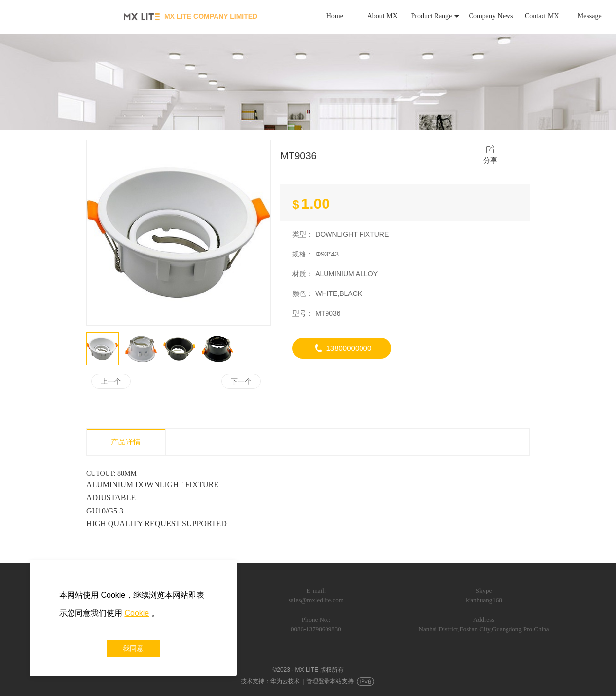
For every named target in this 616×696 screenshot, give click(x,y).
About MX (382, 16)
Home (335, 16)
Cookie (137, 613)
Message (590, 16)
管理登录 (318, 681)
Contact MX (542, 16)
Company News (491, 16)
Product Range (435, 16)
